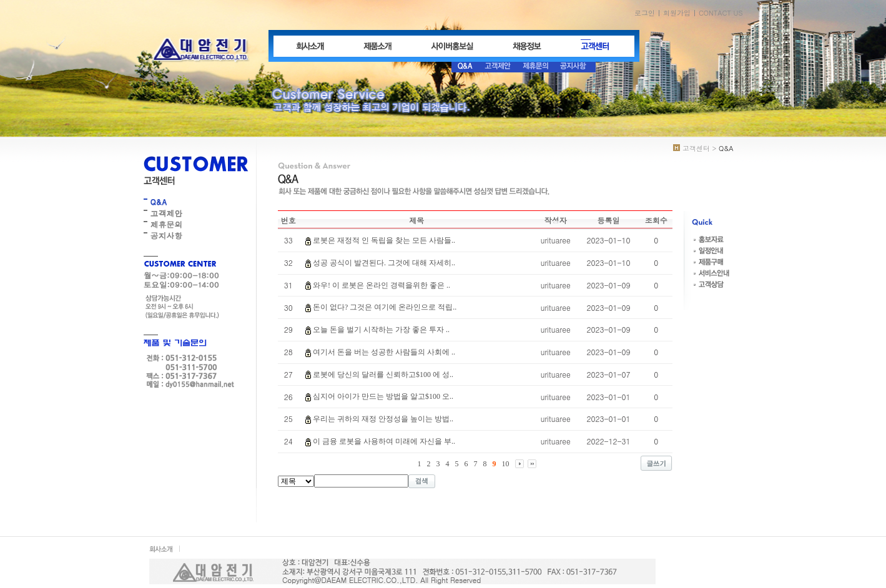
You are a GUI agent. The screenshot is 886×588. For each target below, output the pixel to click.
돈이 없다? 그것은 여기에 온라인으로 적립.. (385, 307)
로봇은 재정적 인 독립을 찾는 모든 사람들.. (384, 240)
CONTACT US (721, 13)
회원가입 (677, 13)
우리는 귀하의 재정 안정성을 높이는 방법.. (383, 419)
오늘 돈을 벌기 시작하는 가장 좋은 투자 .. (381, 330)
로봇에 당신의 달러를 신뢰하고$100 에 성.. (383, 375)
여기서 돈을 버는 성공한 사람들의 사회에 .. (384, 352)
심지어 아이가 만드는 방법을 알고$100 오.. (383, 396)
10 (506, 464)
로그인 (645, 13)
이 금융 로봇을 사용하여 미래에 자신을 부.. (384, 441)
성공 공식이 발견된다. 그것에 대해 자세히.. (384, 263)
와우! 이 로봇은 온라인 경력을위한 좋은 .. (381, 285)
